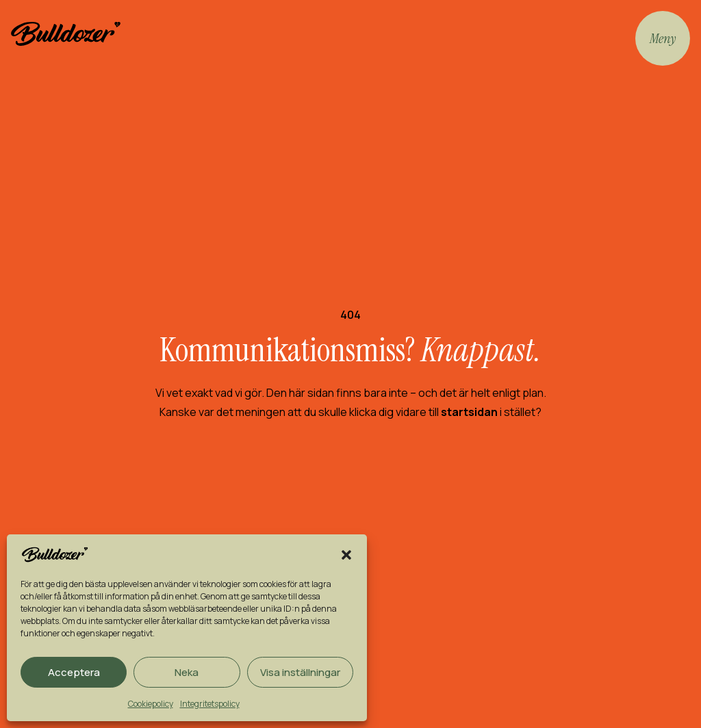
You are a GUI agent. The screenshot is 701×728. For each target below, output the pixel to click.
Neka (187, 672)
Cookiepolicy (151, 704)
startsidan (469, 412)
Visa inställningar (300, 672)
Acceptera (74, 672)
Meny (663, 38)
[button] (346, 555)
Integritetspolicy (210, 704)
